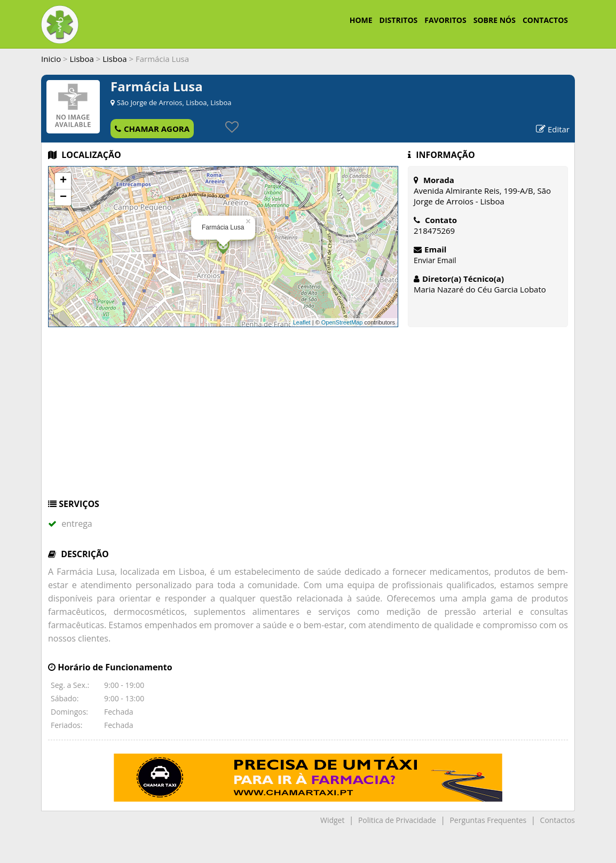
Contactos (558, 820)
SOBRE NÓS (495, 20)
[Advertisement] (308, 418)
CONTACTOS (545, 20)
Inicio (51, 59)
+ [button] (63, 181)
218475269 (434, 231)
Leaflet (302, 322)
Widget (332, 820)
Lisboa (82, 59)
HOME (361, 20)
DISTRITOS (399, 20)
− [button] (63, 197)
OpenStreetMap (342, 322)
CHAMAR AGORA (152, 129)
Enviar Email (435, 260)
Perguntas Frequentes (488, 820)
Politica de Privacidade (397, 820)
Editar (553, 129)
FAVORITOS (445, 20)
